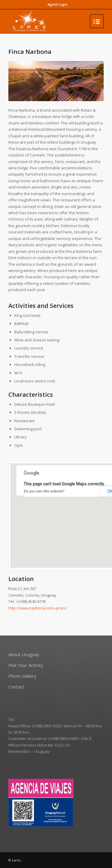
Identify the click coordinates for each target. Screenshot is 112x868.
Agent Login (57, 4)
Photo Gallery (22, 676)
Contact (16, 687)
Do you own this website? (44, 491)
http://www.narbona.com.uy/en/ (37, 608)
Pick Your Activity (26, 665)
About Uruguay (24, 654)
